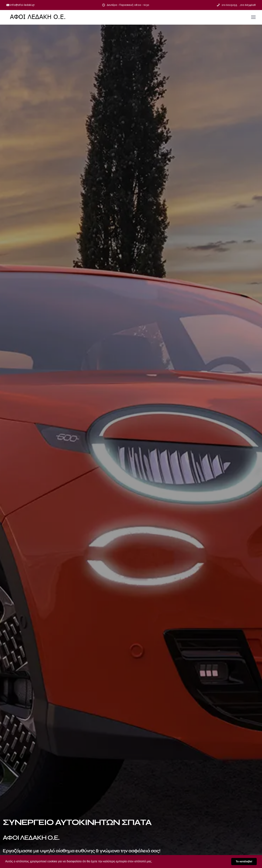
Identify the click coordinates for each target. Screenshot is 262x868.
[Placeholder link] (38, 17)
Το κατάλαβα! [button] (244, 861)
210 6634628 (248, 5)
